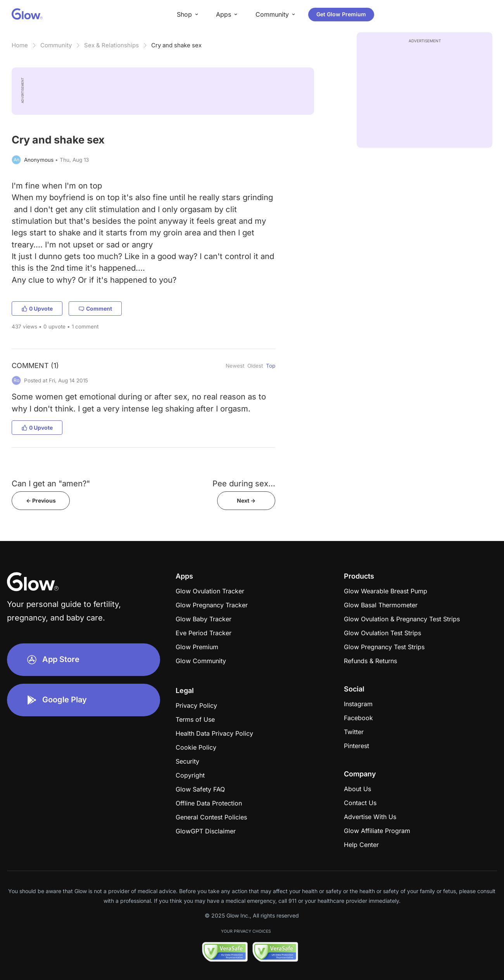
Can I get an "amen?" (51, 483)
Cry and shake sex (176, 45)
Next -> (246, 500)
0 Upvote (37, 309)
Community (56, 45)
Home (20, 45)
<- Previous (41, 500)
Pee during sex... (244, 483)
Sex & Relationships (111, 45)
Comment (95, 309)
